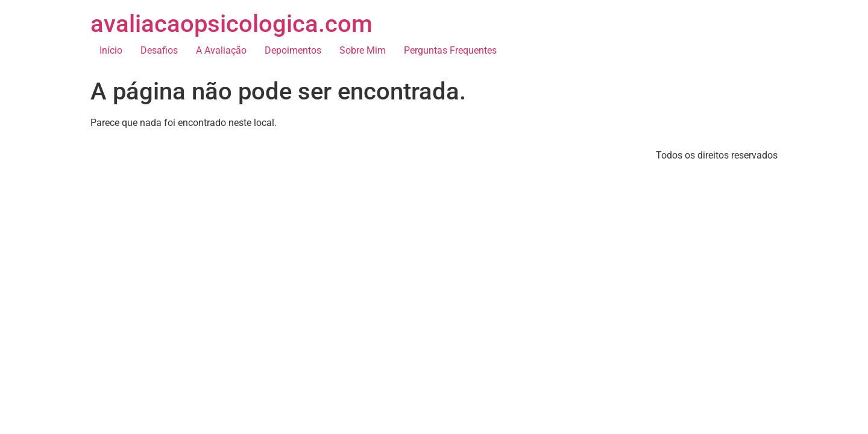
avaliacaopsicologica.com (231, 24)
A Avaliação (221, 50)
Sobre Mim (363, 50)
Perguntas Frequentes (450, 50)
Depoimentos (293, 50)
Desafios (159, 50)
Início (111, 50)
